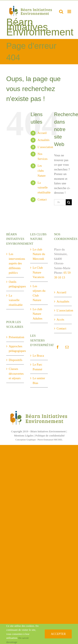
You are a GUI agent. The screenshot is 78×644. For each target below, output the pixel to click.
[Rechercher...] (60, 202)
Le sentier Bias (39, 381)
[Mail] (67, 347)
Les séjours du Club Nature (39, 293)
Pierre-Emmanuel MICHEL (50, 440)
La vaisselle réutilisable (44, 188)
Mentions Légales (24, 436)
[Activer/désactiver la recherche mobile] (61, 12)
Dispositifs (15, 360)
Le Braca (38, 356)
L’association (45, 147)
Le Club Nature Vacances (38, 272)
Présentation (15, 337)
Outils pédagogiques (15, 284)
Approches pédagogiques (15, 349)
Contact (42, 200)
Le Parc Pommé (37, 367)
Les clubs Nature (42, 171)
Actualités (44, 140)
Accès (60, 320)
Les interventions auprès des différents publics (15, 263)
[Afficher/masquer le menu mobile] (70, 12)
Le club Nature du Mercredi (39, 254)
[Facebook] (58, 347)
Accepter (58, 634)
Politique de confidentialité (50, 436)
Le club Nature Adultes (38, 314)
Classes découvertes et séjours (15, 374)
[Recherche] (69, 202)
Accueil (42, 133)
